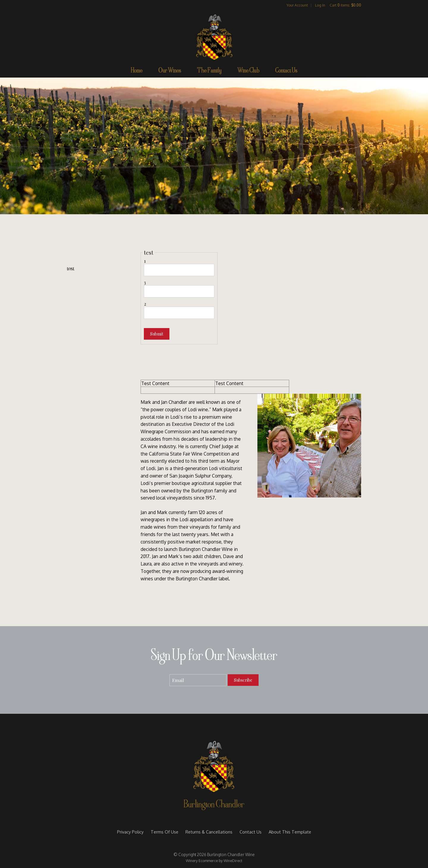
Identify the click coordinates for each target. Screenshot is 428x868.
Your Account (297, 5)
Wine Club (248, 71)
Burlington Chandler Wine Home (214, 37)
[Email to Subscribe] (198, 680)
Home (137, 71)
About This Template (290, 832)
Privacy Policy (130, 832)
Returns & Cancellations (209, 832)
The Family (209, 71)
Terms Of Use (165, 832)
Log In (320, 5)
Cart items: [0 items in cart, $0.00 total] (345, 5)
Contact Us (286, 71)
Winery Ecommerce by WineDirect (214, 861)
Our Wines (170, 71)
